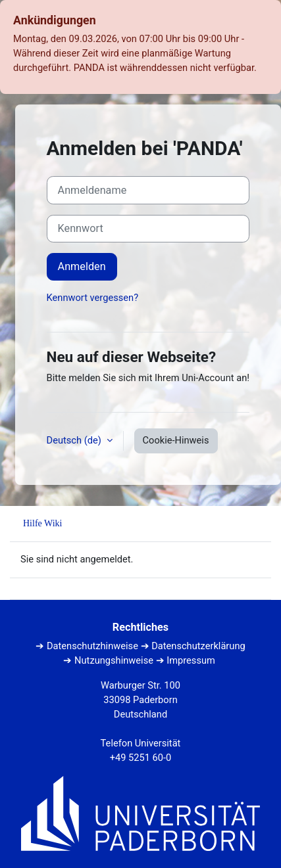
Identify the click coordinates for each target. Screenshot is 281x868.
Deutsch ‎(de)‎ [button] (75, 440)
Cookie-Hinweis (176, 440)
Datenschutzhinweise (92, 646)
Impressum (191, 660)
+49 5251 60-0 (141, 758)
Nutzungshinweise (114, 660)
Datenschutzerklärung (198, 646)
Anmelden (82, 266)
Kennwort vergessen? (92, 298)
